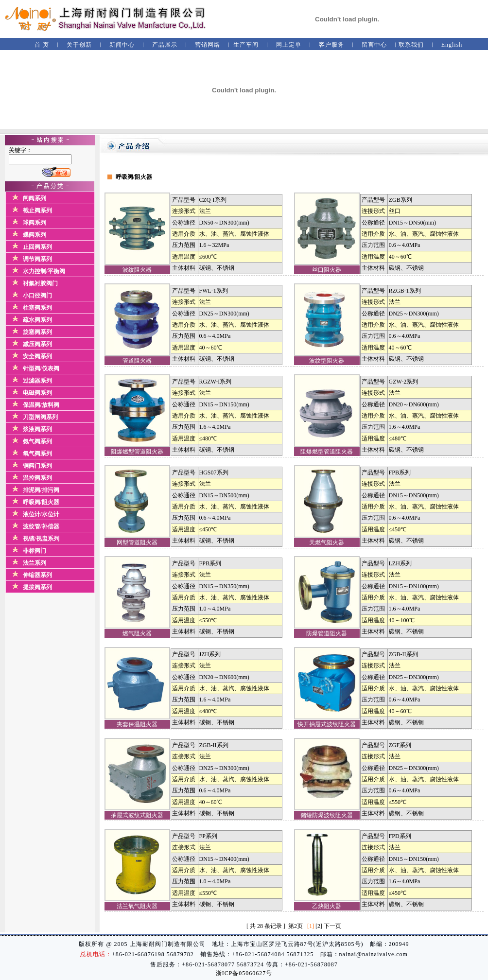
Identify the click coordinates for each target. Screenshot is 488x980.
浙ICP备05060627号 (244, 973)
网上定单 (289, 45)
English (452, 45)
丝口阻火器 (327, 270)
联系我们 (411, 45)
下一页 (332, 926)
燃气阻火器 (137, 633)
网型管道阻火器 (137, 542)
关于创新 (79, 45)
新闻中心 (122, 45)
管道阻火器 (137, 361)
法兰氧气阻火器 (137, 906)
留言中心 (374, 45)
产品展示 (165, 45)
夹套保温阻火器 (137, 724)
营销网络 (208, 45)
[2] (319, 926)
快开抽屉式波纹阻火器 (327, 724)
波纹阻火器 (137, 270)
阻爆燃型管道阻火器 (137, 452)
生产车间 (246, 45)
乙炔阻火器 (327, 906)
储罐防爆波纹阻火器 (327, 815)
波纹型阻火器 (327, 361)
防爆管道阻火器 (327, 633)
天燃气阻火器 (327, 542)
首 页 (42, 45)
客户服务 (331, 45)
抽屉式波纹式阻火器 (137, 815)
